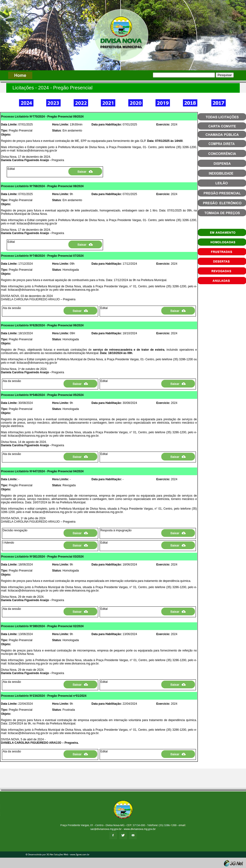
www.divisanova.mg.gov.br (82, 290)
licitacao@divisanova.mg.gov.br (37, 151)
